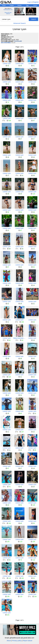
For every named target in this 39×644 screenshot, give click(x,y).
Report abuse (28, 641)
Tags (27, 5)
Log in (29, 2)
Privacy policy (17, 641)
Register (36, 2)
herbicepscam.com (8, 10)
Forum (35, 5)
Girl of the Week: (6, 43)
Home (4, 5)
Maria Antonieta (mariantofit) (22, 338)
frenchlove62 (18, 41)
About (9, 641)
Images (12, 5)
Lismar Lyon (7, 64)
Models (19, 5)
